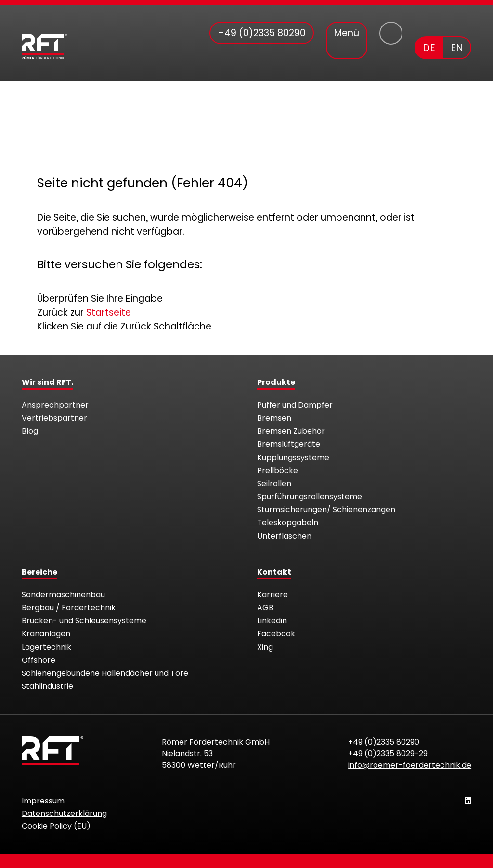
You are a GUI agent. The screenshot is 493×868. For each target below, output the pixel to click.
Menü (347, 33)
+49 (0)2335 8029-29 (388, 754)
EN (457, 48)
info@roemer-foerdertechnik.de (410, 765)
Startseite (109, 312)
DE (429, 48)
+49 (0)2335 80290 (384, 742)
